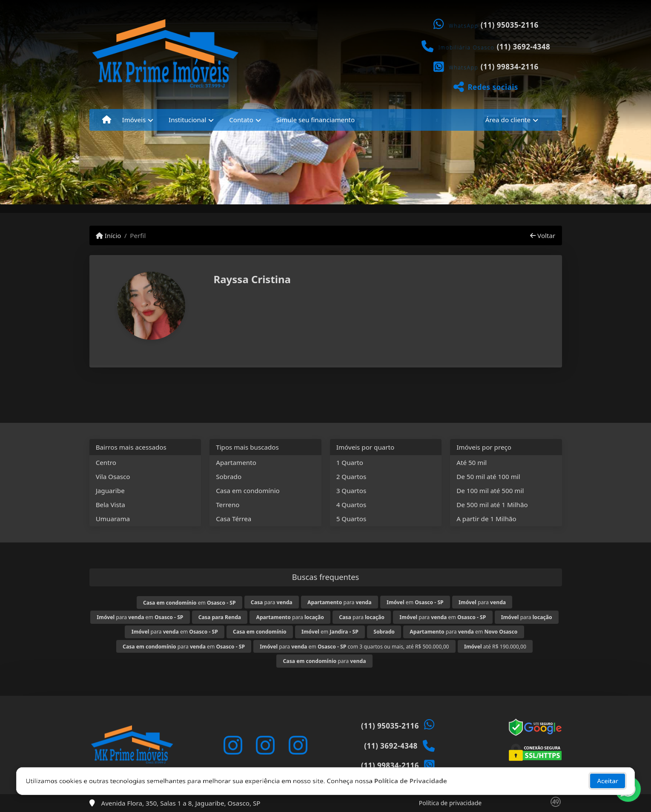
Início (109, 235)
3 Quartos (351, 491)
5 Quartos (351, 519)
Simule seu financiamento (315, 120)
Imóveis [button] (134, 120)
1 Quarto (350, 462)
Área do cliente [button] (508, 120)
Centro (106, 462)
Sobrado (229, 476)
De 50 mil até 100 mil (488, 476)
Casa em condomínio (248, 491)
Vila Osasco (113, 476)
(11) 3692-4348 (524, 47)
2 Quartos (351, 476)
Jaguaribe (110, 491)
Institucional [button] (187, 120)
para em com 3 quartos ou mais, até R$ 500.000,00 (354, 647)
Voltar (543, 235)
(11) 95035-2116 (510, 25)
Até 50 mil (472, 462)
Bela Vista (110, 505)
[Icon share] (233, 745)
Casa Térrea (234, 519)
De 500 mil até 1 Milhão (492, 505)
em (189, 603)
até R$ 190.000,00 (495, 647)
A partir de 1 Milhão (486, 519)
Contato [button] (241, 120)
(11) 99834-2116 (510, 67)
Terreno (228, 505)
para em (140, 617)
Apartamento (236, 462)
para (272, 602)
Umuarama (113, 519)
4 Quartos (351, 505)
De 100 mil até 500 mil (490, 491)
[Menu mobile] (107, 120)
